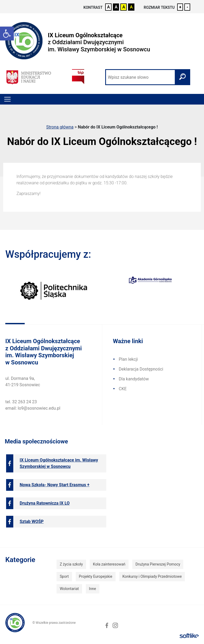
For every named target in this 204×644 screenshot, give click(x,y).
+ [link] (180, 7)
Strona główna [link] (60, 127)
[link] (7, 34)
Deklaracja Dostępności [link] (141, 369)
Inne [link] (93, 589)
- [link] (187, 7)
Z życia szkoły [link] (71, 564)
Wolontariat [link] (69, 589)
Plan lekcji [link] (128, 359)
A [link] (109, 7)
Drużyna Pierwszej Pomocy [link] (158, 564)
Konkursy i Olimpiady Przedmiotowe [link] (152, 576)
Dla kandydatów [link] (134, 379)
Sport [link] (64, 576)
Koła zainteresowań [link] (109, 564)
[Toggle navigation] (7, 99)
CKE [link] (123, 389)
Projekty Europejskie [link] (96, 576)
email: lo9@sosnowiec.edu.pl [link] (33, 408)
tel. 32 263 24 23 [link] (21, 402)
